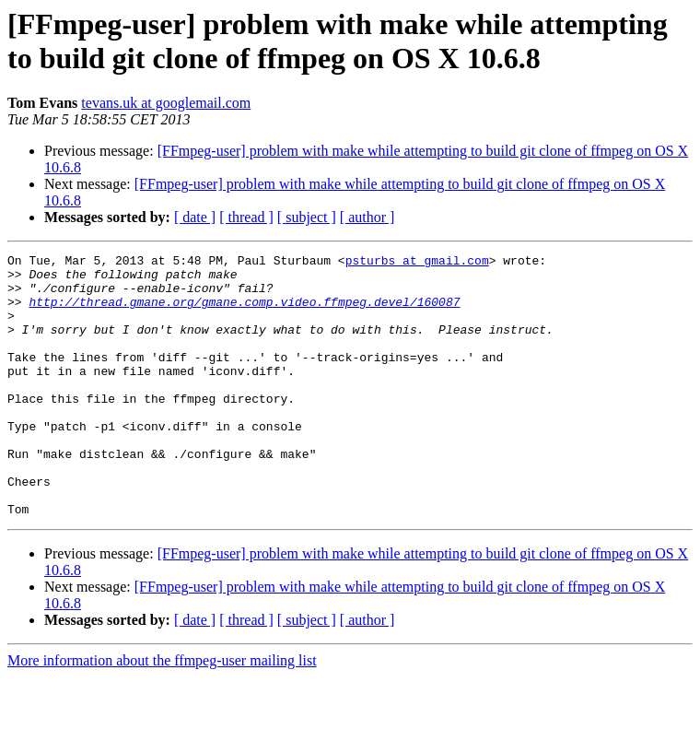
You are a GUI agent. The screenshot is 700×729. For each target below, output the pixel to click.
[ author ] (367, 217)
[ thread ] (246, 217)
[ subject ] (307, 217)
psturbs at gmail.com (417, 263)
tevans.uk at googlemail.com (166, 103)
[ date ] (195, 217)
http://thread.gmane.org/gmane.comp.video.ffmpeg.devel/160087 (244, 312)
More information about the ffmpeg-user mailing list (162, 713)
